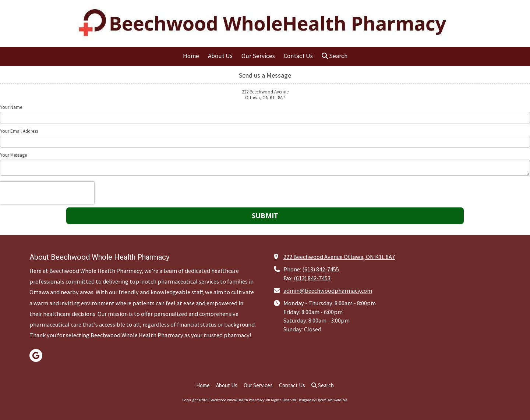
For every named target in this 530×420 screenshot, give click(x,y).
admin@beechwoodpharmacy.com (328, 291)
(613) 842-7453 (312, 278)
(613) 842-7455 (321, 269)
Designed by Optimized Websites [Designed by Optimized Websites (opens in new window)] (322, 400)
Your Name (11, 107)
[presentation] (47, 193)
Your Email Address (19, 131)
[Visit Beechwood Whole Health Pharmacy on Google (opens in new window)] (36, 355)
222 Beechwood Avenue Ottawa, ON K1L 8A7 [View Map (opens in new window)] (339, 257)
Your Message (13, 155)
